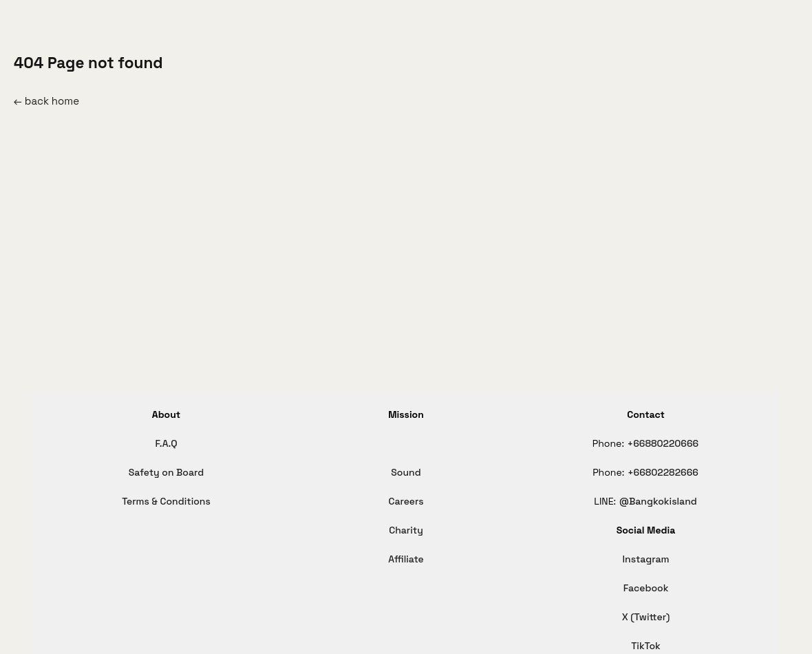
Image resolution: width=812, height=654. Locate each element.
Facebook (646, 588)
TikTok (646, 646)
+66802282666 (663, 472)
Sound (406, 472)
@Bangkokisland (658, 501)
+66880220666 (663, 443)
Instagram (646, 559)
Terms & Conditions (166, 501)
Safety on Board (166, 472)
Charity (406, 530)
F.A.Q (166, 443)
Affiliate (406, 559)
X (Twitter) (646, 617)
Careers (406, 501)
